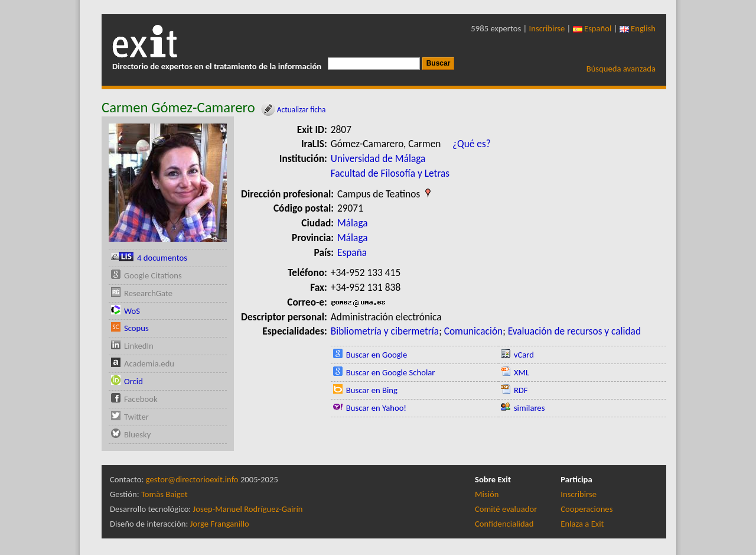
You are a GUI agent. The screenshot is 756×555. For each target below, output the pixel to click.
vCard (524, 355)
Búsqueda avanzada (621, 69)
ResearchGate (148, 293)
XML (522, 372)
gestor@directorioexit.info (192, 479)
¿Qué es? (472, 144)
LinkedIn (139, 346)
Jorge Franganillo (220, 524)
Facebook (141, 399)
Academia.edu (149, 363)
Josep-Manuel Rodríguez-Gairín (248, 509)
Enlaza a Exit (582, 524)
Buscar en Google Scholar (391, 372)
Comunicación (473, 331)
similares (529, 408)
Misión (487, 494)
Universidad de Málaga (378, 158)
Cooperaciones (586, 509)
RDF (521, 390)
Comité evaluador (506, 509)
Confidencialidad (504, 524)
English (638, 28)
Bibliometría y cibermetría (385, 331)
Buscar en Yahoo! (376, 408)
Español (592, 28)
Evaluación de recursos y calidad (574, 331)
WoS (132, 311)
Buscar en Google (377, 355)
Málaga (353, 223)
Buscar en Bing (372, 390)
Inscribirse (547, 28)
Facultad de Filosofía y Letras (390, 173)
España (352, 252)
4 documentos (162, 258)
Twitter (136, 417)
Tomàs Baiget (164, 494)
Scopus (136, 328)
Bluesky (137, 434)
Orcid (133, 381)
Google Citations (153, 275)
